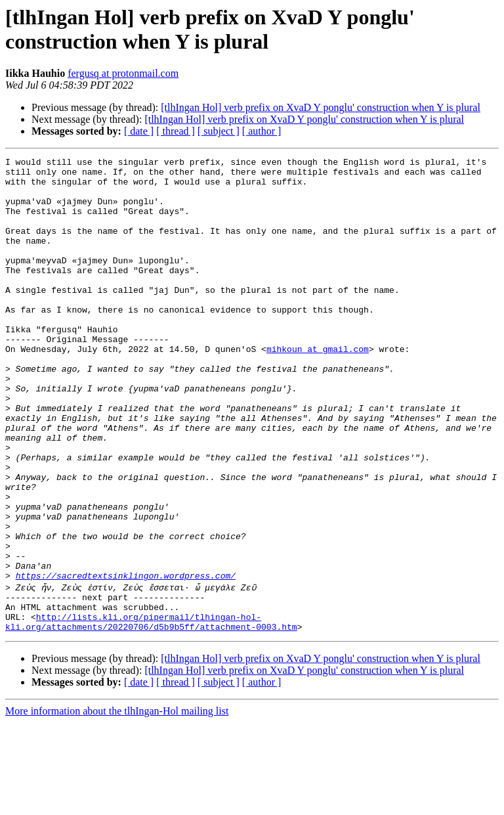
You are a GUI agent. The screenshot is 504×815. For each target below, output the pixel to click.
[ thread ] (176, 131)
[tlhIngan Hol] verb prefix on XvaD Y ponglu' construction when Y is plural (321, 107)
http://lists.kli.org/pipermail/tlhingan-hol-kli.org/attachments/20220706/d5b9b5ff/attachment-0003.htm (151, 713)
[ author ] (262, 131)
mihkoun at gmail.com (318, 388)
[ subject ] (219, 131)
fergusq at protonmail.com (123, 73)
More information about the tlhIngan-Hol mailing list (117, 804)
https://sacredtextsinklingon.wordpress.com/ (126, 660)
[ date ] (139, 131)
